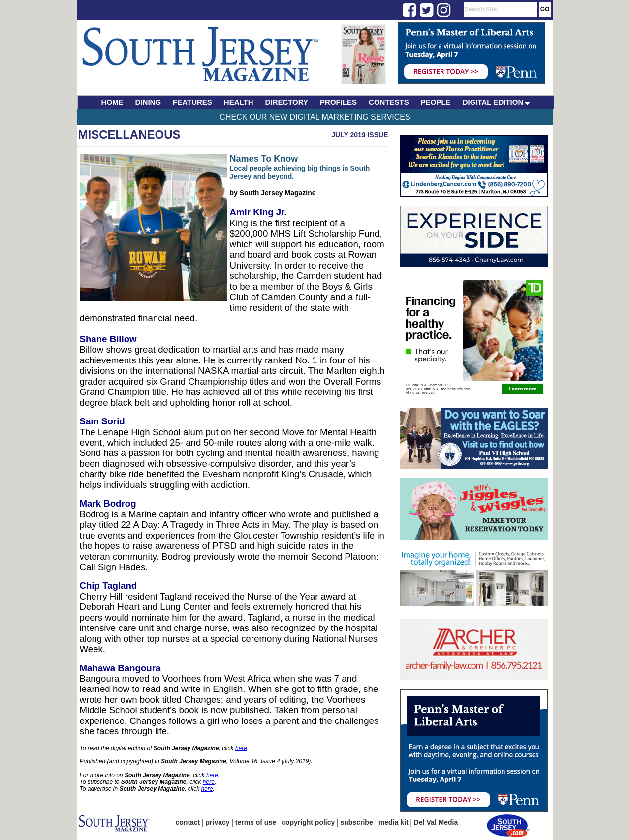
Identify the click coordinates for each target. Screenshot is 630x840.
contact (188, 822)
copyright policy (308, 822)
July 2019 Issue (360, 135)
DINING (148, 102)
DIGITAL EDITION (496, 102)
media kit (394, 822)
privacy (218, 822)
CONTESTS (389, 102)
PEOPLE (436, 102)
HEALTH (239, 102)
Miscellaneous (129, 135)
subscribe (357, 822)
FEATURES (192, 102)
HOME (112, 102)
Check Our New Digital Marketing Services (315, 117)
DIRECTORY (287, 102)
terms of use (256, 822)
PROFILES (338, 102)
